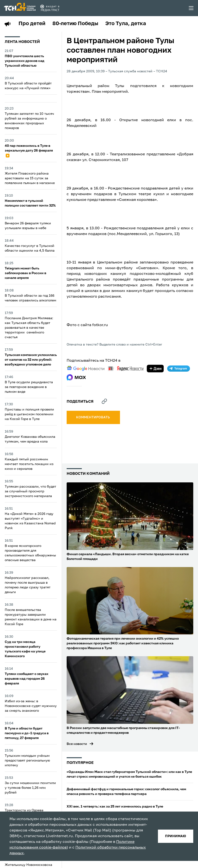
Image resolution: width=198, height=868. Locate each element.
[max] (76, 377)
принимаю (176, 836)
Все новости (77, 744)
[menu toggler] (191, 8)
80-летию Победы (75, 24)
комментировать (93, 417)
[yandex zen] (155, 369)
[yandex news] (126, 368)
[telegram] (179, 369)
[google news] (86, 369)
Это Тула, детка (126, 24)
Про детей (32, 24)
